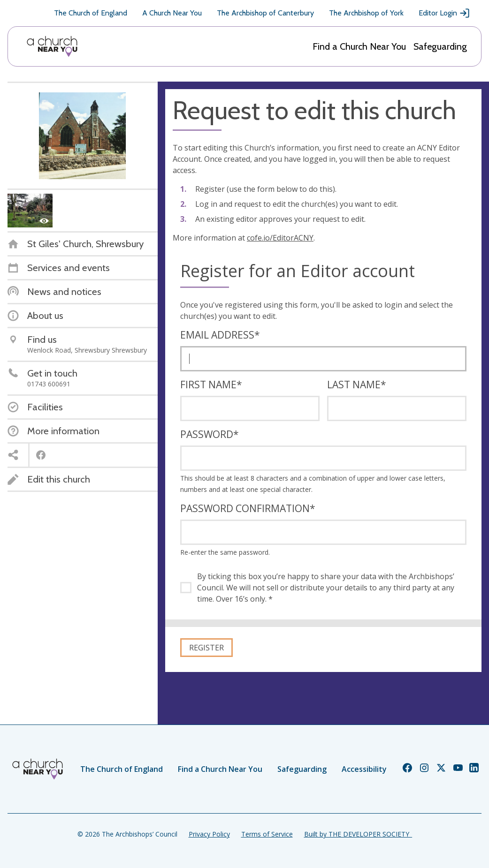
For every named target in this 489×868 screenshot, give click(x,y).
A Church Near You (172, 13)
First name (211, 385)
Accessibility (364, 769)
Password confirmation (248, 508)
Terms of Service (267, 834)
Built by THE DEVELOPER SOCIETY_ (358, 834)
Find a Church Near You (359, 46)
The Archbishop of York (366, 13)
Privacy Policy (209, 834)
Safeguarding (440, 46)
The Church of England (91, 13)
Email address (220, 335)
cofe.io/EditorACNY (280, 238)
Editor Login (444, 13)
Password (210, 434)
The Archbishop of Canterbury (265, 13)
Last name (357, 385)
